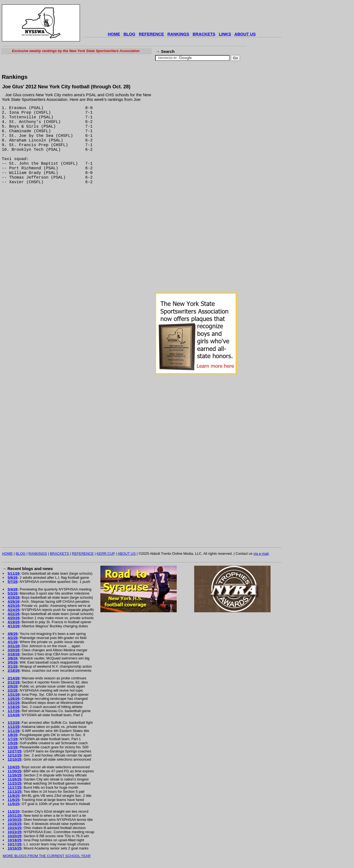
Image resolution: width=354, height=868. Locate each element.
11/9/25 (13, 796)
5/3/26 (13, 593)
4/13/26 (13, 626)
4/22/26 (13, 614)
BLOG (129, 34)
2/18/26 (13, 670)
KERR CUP (106, 554)
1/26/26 (13, 699)
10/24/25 (15, 828)
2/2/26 (13, 690)
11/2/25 (13, 811)
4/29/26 (13, 597)
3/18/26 (13, 654)
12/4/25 (13, 767)
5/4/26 (13, 589)
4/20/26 (13, 618)
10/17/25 (15, 844)
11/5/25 (13, 804)
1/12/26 (13, 727)
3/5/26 (13, 662)
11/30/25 (15, 771)
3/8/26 (13, 658)
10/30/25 (15, 820)
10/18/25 (15, 840)
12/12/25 (15, 755)
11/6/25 (13, 800)
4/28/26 (13, 602)
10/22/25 (15, 832)
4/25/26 (13, 606)
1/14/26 (13, 715)
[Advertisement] (182, 17)
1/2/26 (13, 747)
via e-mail (261, 554)
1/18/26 (13, 707)
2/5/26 (13, 686)
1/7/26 (13, 739)
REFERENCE (151, 34)
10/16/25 (15, 848)
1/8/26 (13, 735)
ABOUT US (245, 34)
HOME (114, 34)
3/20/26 (13, 650)
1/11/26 (13, 731)
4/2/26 (13, 638)
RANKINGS (178, 34)
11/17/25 (15, 787)
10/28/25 (15, 824)
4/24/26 (13, 610)
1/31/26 (13, 694)
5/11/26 (13, 573)
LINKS (225, 34)
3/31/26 (13, 646)
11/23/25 (15, 783)
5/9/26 (13, 578)
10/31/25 (15, 816)
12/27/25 (15, 751)
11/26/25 (15, 775)
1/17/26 (13, 711)
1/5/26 (13, 743)
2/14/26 (13, 678)
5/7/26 (13, 582)
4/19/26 (13, 622)
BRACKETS (204, 34)
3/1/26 (13, 666)
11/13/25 (15, 792)
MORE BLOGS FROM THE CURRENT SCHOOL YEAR (47, 856)
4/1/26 (13, 642)
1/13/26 (13, 723)
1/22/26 (13, 703)
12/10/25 (15, 759)
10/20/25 (15, 836)
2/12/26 (13, 682)
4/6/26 (13, 634)
